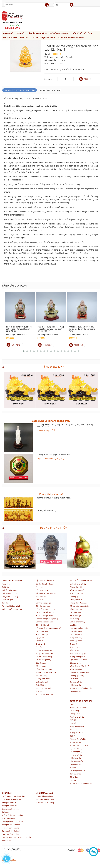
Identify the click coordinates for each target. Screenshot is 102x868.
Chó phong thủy (76, 761)
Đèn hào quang (42, 590)
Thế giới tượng (10, 38)
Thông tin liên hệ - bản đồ (46, 799)
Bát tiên (73, 767)
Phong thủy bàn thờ (10, 806)
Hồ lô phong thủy (77, 615)
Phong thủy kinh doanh (11, 825)
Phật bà (73, 720)
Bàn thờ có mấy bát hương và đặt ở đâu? (54, 498)
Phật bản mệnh (76, 631)
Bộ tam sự (40, 641)
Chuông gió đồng (77, 676)
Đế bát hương (41, 666)
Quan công (74, 711)
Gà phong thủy (76, 682)
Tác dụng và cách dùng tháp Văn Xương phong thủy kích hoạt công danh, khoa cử (65, 425)
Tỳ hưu (73, 736)
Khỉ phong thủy (76, 685)
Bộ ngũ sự (40, 638)
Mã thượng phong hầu (79, 628)
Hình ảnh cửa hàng (37, 33)
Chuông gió (75, 596)
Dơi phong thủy (76, 691)
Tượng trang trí (76, 742)
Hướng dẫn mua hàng (50, 90)
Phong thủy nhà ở (9, 803)
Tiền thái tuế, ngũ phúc (79, 653)
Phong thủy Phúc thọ (78, 603)
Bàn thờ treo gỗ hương (45, 612)
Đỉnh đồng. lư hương (44, 669)
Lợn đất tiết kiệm (77, 749)
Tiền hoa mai (75, 647)
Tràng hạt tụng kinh (44, 688)
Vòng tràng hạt (76, 669)
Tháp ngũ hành (76, 641)
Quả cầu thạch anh (78, 634)
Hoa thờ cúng (41, 676)
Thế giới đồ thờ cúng (82, 33)
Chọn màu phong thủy (11, 809)
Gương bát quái (76, 600)
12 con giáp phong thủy (79, 606)
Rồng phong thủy (77, 726)
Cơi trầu (39, 647)
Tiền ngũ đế (75, 650)
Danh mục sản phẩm (12, 581)
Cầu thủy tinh (75, 612)
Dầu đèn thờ (41, 663)
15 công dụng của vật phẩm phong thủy (54, 455)
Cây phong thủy (76, 609)
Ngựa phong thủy (77, 717)
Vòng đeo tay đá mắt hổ (79, 666)
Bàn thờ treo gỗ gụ (43, 603)
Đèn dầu (39, 600)
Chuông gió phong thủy (79, 672)
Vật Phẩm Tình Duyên (79, 660)
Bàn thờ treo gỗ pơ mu (45, 615)
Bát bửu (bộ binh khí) (44, 695)
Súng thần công (76, 638)
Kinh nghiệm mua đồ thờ (12, 799)
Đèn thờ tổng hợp (43, 606)
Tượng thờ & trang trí (82, 701)
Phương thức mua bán (11, 834)
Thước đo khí (75, 644)
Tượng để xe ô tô (77, 733)
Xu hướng (6, 812)
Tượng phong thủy (77, 657)
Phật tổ (73, 723)
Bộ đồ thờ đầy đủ (43, 634)
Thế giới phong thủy (59, 33)
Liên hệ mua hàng (45, 793)
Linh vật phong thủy (78, 584)
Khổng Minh (75, 714)
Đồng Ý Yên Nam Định (45, 653)
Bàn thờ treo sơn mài (44, 622)
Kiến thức (25, 38)
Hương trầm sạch (43, 679)
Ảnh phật (39, 587)
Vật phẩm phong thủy (81, 581)
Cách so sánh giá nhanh (11, 831)
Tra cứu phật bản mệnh (44, 38)
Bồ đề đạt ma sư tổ (78, 771)
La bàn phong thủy (77, 622)
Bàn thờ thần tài (42, 625)
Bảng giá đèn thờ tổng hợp (46, 593)
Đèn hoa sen (41, 596)
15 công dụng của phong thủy (13, 796)
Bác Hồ (73, 780)
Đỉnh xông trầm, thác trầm (46, 672)
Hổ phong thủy (76, 755)
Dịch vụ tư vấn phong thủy (71, 38)
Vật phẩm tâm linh (45, 581)
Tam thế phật (75, 774)
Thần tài (73, 730)
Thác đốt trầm (41, 685)
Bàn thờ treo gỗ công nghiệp (47, 619)
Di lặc (72, 704)
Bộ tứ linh (74, 679)
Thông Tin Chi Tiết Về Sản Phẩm (20, 90)
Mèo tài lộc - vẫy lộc (78, 739)
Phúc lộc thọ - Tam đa (79, 707)
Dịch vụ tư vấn (76, 663)
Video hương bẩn (9, 818)
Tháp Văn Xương (77, 593)
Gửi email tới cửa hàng (45, 803)
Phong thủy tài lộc (77, 587)
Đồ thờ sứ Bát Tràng (44, 657)
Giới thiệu (20, 33)
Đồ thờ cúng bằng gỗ (44, 660)
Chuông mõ (40, 644)
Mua (83, 79)
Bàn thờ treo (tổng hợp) (45, 609)
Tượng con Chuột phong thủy (82, 688)
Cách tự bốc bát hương (46, 510)
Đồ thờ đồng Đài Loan (44, 584)
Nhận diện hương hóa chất (12, 815)
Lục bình (73, 625)
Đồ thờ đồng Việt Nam (45, 650)
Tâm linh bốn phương (10, 828)
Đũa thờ (39, 691)
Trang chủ (8, 33)
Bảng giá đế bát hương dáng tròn (49, 628)
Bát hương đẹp (42, 631)
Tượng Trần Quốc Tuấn (79, 745)
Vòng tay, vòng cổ (77, 590)
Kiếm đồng (74, 619)
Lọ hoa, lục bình (42, 682)
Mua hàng (13, 345)
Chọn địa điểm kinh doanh (12, 821)
